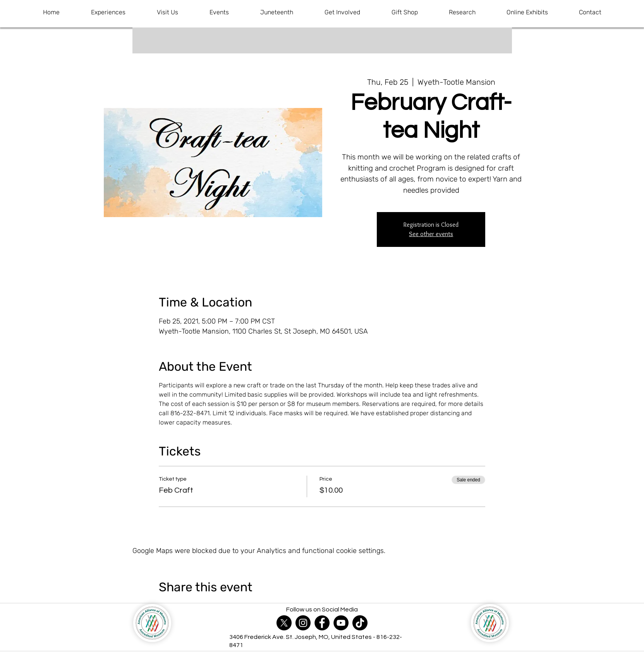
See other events (431, 234)
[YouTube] (341, 623)
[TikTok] (360, 623)
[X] (284, 623)
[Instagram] (303, 623)
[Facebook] (322, 623)
